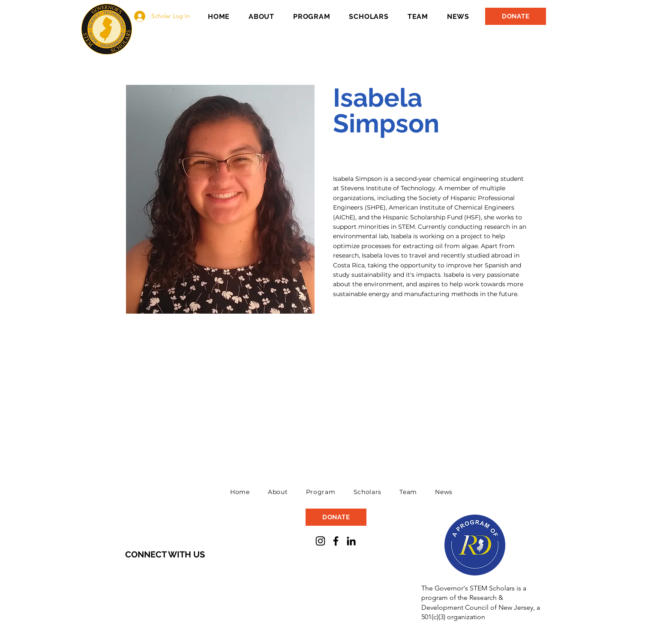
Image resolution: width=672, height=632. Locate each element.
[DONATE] (516, 16)
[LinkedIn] (351, 541)
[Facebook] (336, 541)
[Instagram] (320, 541)
